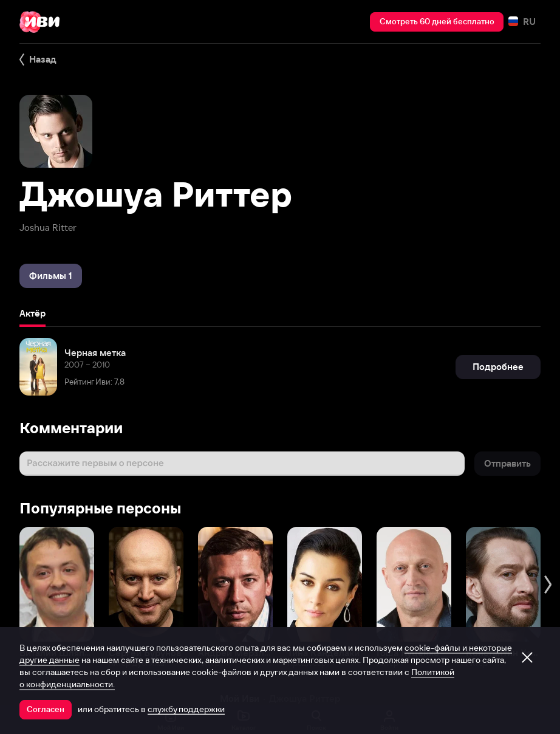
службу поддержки (186, 709)
